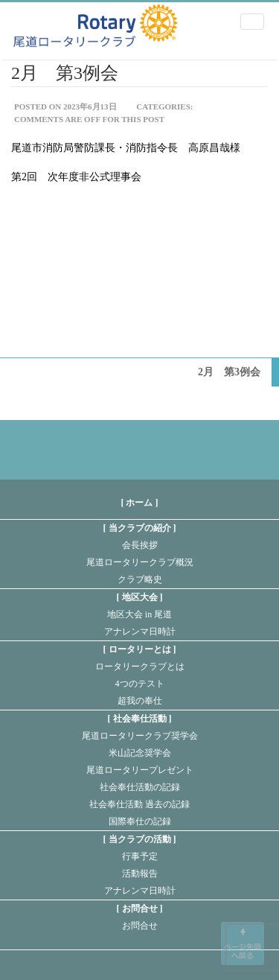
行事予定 (140, 856)
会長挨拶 (140, 545)
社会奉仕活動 (140, 719)
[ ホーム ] (140, 503)
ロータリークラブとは (140, 666)
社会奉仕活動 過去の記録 (139, 804)
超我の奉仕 (140, 701)
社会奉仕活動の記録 (140, 787)
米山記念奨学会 (140, 753)
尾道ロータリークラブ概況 (140, 562)
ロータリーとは (140, 649)
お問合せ (140, 909)
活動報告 (140, 874)
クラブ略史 (140, 579)
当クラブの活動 (140, 839)
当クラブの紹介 (140, 528)
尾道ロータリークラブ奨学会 (140, 736)
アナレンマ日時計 (140, 631)
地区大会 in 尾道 (139, 614)
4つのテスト (140, 684)
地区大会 (140, 597)
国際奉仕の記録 (140, 821)
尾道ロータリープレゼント (140, 770)
